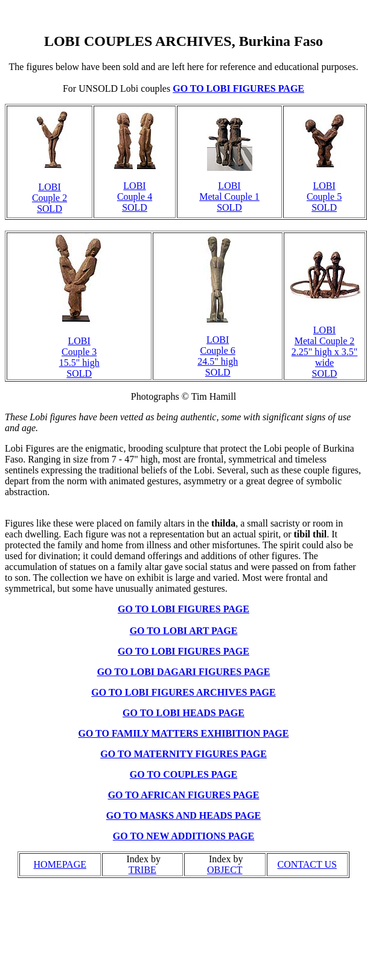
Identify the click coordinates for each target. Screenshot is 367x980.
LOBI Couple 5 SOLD (324, 197)
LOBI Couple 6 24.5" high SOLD (218, 356)
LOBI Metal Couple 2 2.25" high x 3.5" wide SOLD (325, 352)
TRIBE (142, 870)
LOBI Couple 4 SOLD (135, 197)
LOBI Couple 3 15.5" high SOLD (79, 357)
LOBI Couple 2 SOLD (49, 198)
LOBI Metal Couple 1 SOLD (229, 197)
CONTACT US (307, 864)
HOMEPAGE (60, 864)
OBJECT (225, 870)
